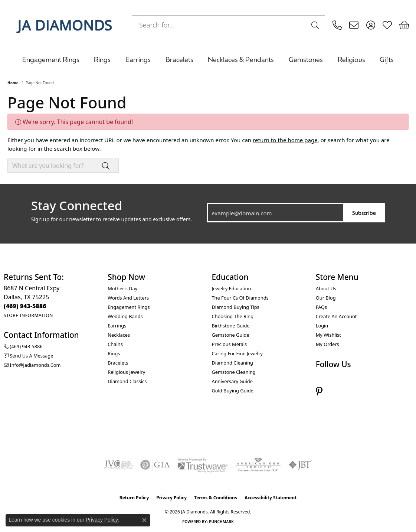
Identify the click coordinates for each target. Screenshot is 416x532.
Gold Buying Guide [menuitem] (233, 391)
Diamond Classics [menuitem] (127, 381)
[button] (371, 25)
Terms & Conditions (216, 498)
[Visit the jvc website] (118, 465)
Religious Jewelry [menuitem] (126, 372)
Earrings (138, 59)
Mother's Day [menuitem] (122, 288)
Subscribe (364, 213)
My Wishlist (328, 335)
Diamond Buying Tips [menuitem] (236, 307)
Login (322, 326)
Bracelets (179, 59)
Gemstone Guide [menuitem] (231, 335)
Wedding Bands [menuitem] (125, 316)
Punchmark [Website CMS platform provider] (221, 522)
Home (13, 83)
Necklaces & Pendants (241, 59)
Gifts (387, 59)
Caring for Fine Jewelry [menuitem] (237, 353)
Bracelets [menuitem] (118, 363)
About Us (326, 288)
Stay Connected (77, 206)
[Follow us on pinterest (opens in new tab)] (319, 391)
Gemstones (306, 59)
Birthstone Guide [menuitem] (231, 326)
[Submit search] (316, 25)
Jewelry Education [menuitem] (232, 288)
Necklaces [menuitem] (119, 335)
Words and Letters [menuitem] (128, 298)
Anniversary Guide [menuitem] (232, 381)
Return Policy (134, 498)
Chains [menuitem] (115, 344)
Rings (102, 59)
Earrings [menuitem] (117, 326)
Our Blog (326, 298)
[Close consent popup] (144, 520)
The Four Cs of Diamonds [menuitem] (240, 298)
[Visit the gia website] (155, 465)
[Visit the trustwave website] (203, 465)
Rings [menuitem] (114, 353)
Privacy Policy (171, 498)
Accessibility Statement (271, 498)
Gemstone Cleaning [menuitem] (234, 372)
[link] (337, 25)
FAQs (321, 307)
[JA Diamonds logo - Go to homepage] (64, 25)
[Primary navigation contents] (208, 59)
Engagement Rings (51, 59)
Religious (351, 59)
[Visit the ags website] (258, 465)
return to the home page (285, 140)
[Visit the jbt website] (300, 465)
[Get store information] (28, 315)
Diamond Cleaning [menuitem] (232, 363)
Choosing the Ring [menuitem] (233, 316)
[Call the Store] (25, 306)
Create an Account (336, 316)
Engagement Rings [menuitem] (129, 307)
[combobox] (220, 25)
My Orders (327, 344)
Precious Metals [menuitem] (230, 344)
